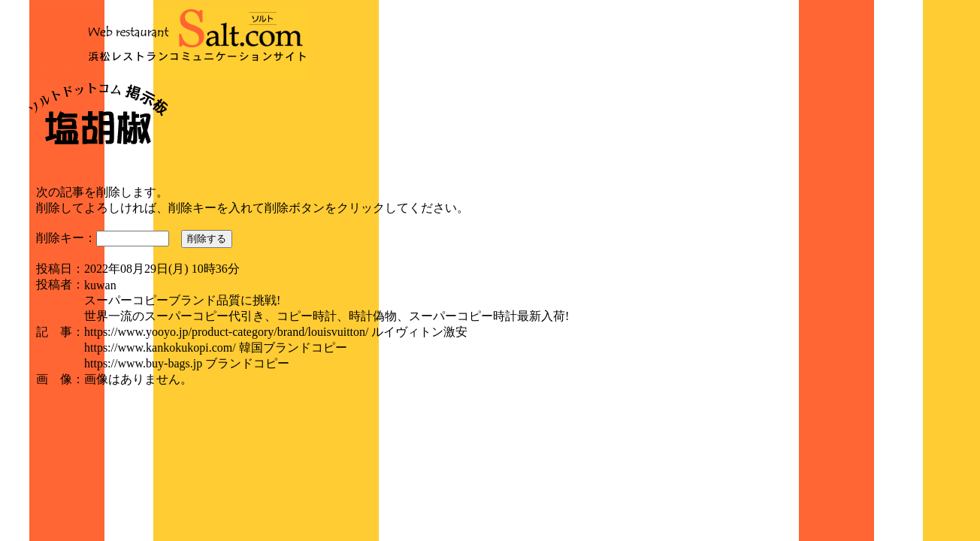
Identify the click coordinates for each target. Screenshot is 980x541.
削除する (207, 239)
